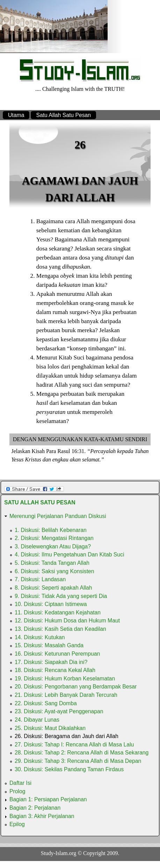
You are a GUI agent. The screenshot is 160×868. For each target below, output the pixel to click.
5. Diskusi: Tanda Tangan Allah (52, 563)
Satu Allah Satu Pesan (63, 115)
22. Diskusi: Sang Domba (46, 703)
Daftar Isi (20, 783)
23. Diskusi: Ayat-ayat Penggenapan (59, 711)
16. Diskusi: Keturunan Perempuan (57, 654)
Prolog (17, 791)
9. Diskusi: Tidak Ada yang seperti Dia (61, 596)
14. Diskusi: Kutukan (40, 637)
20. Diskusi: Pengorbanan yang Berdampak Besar (76, 687)
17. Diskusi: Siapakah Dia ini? (51, 662)
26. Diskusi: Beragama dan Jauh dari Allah (67, 736)
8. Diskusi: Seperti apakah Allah (53, 588)
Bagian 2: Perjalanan (35, 808)
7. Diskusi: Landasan (40, 579)
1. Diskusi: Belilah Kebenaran (51, 530)
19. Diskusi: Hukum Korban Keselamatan (65, 679)
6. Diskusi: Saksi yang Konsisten (54, 571)
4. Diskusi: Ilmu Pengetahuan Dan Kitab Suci (69, 555)
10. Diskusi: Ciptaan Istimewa (51, 604)
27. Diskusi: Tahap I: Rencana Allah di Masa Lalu (74, 745)
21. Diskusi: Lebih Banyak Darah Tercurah (66, 695)
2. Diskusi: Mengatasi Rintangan (54, 538)
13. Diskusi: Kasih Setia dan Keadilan (60, 629)
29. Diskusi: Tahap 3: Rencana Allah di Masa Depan (78, 761)
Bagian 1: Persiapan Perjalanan (48, 799)
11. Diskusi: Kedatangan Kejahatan (58, 612)
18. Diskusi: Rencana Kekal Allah (55, 670)
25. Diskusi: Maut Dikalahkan (50, 728)
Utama (16, 115)
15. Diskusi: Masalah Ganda (49, 645)
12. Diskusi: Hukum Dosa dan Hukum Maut (67, 621)
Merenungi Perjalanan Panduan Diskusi (58, 516)
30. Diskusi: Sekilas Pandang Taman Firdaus (69, 769)
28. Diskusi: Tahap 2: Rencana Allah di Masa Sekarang (82, 753)
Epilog (17, 824)
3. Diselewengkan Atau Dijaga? (53, 546)
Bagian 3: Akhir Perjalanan (42, 816)
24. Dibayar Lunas (37, 720)
